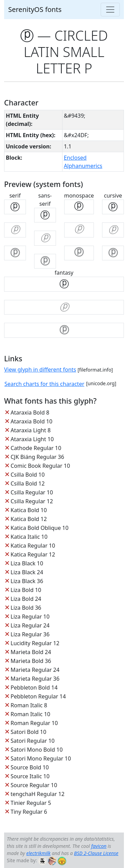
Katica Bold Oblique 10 (40, 528)
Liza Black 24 (27, 572)
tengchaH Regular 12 (38, 794)
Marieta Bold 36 (31, 661)
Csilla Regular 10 (32, 492)
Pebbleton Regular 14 (38, 696)
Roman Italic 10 (30, 714)
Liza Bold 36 (26, 608)
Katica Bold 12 (29, 519)
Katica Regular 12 (33, 554)
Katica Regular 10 (33, 546)
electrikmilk (38, 853)
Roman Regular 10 (34, 723)
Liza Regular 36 (30, 634)
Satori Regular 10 (33, 741)
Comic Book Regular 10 (40, 466)
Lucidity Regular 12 (35, 643)
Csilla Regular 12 (32, 501)
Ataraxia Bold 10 (31, 421)
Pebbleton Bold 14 (34, 688)
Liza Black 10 (27, 563)
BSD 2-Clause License (96, 853)
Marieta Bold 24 (31, 652)
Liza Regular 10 (30, 617)
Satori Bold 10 (29, 732)
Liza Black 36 (27, 581)
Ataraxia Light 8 (31, 430)
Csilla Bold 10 (28, 475)
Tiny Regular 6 (29, 812)
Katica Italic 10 (29, 537)
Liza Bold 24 (26, 599)
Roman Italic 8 (29, 705)
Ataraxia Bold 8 (30, 413)
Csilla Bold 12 (28, 483)
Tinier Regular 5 (31, 803)
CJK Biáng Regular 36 (37, 457)
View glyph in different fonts (40, 370)
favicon (99, 846)
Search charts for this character (44, 384)
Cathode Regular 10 (36, 448)
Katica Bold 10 (29, 510)
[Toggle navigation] (110, 10)
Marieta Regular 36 (35, 679)
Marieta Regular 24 (35, 670)
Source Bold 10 (30, 767)
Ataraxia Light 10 (32, 439)
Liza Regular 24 (30, 625)
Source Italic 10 (30, 776)
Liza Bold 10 (26, 590)
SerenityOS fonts (35, 9)
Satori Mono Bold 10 (37, 750)
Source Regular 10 (34, 785)
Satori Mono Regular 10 (41, 758)
